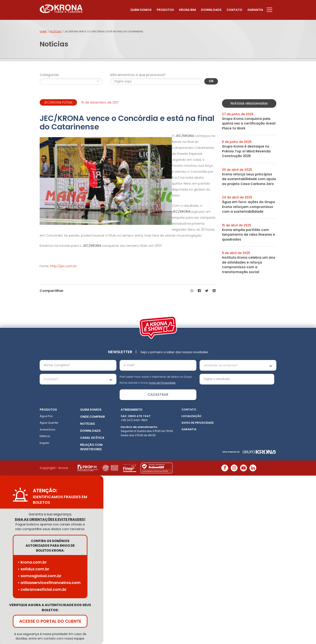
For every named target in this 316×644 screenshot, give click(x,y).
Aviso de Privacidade (162, 383)
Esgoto (44, 443)
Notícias (56, 32)
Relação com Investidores (91, 447)
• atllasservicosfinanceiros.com (49, 583)
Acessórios (47, 430)
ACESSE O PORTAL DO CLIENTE (50, 621)
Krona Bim (188, 10)
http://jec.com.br (63, 266)
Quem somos (141, 10)
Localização (191, 416)
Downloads (211, 10)
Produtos (165, 10)
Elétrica (45, 436)
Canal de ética (92, 438)
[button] (192, 291)
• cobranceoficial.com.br (42, 589)
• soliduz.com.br (33, 569)
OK (211, 81)
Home (43, 32)
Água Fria (46, 416)
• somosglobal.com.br (40, 576)
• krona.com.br (32, 562)
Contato (234, 10)
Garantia (255, 10)
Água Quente (49, 423)
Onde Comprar (93, 417)
